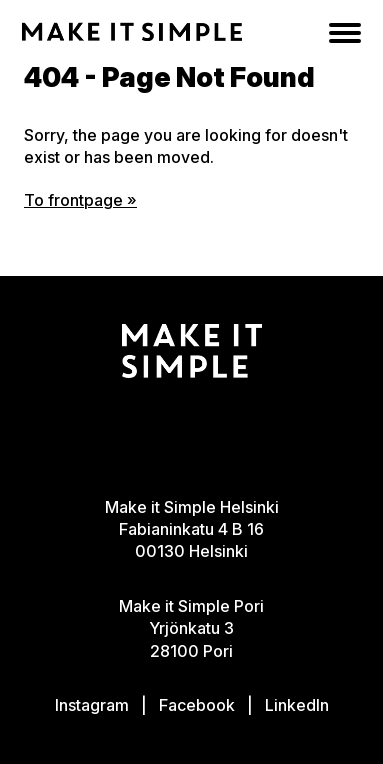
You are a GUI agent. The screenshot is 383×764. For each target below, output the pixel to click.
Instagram (92, 705)
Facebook (197, 705)
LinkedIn (297, 705)
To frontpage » (80, 200)
